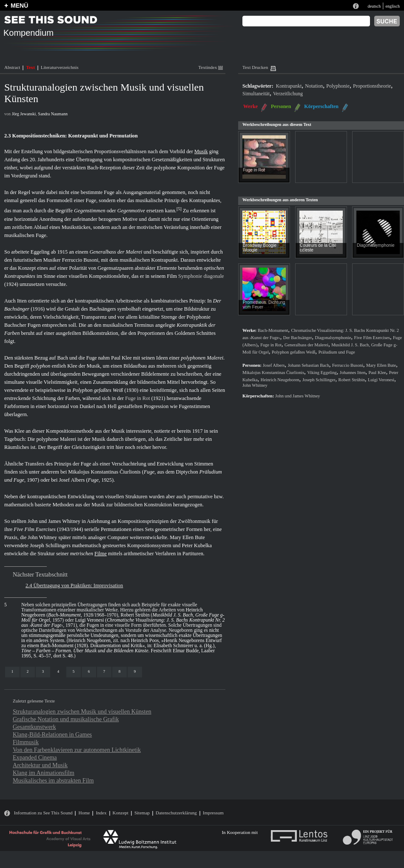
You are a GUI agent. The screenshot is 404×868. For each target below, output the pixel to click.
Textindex (211, 67)
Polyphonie (338, 86)
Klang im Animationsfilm (44, 773)
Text (30, 67)
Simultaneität (256, 94)
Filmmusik (26, 742)
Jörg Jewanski (24, 114)
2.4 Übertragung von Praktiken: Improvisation (74, 585)
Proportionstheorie (372, 86)
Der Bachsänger (298, 338)
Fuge (149, 472)
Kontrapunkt (289, 86)
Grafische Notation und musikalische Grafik (66, 719)
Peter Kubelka (197, 545)
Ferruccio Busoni (80, 260)
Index (101, 813)
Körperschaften (321, 106)
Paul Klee (121, 358)
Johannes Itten (353, 373)
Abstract (12, 67)
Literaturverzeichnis (60, 67)
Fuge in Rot (137, 398)
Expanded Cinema (35, 757)
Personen (281, 106)
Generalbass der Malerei (116, 252)
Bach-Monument (64, 615)
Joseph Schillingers (50, 545)
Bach (62, 358)
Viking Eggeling (322, 373)
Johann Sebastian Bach (309, 365)
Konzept (121, 813)
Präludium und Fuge (337, 352)
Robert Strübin (135, 615)
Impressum (213, 813)
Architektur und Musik (40, 765)
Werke (250, 106)
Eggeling (40, 252)
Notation (314, 86)
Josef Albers (72, 480)
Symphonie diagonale (201, 276)
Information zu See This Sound (43, 813)
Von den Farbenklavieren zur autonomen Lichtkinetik (77, 750)
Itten (22, 301)
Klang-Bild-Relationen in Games (52, 734)
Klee (72, 366)
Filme (101, 554)
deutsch (374, 6)
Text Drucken (255, 67)
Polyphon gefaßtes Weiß (98, 390)
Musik (201, 151)
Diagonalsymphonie (376, 245)
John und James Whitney (54, 521)
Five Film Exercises (35, 529)
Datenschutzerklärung (176, 813)
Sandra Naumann (53, 114)
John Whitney (42, 537)
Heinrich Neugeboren (90, 640)
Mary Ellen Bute (187, 537)
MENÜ (19, 6)
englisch (393, 6)
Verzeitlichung (288, 94)
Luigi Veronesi (89, 620)
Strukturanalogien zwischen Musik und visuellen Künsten (82, 711)
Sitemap (142, 813)
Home (84, 813)
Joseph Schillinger (319, 380)
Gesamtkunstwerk (34, 727)
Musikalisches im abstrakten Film (53, 780)
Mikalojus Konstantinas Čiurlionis (104, 472)
